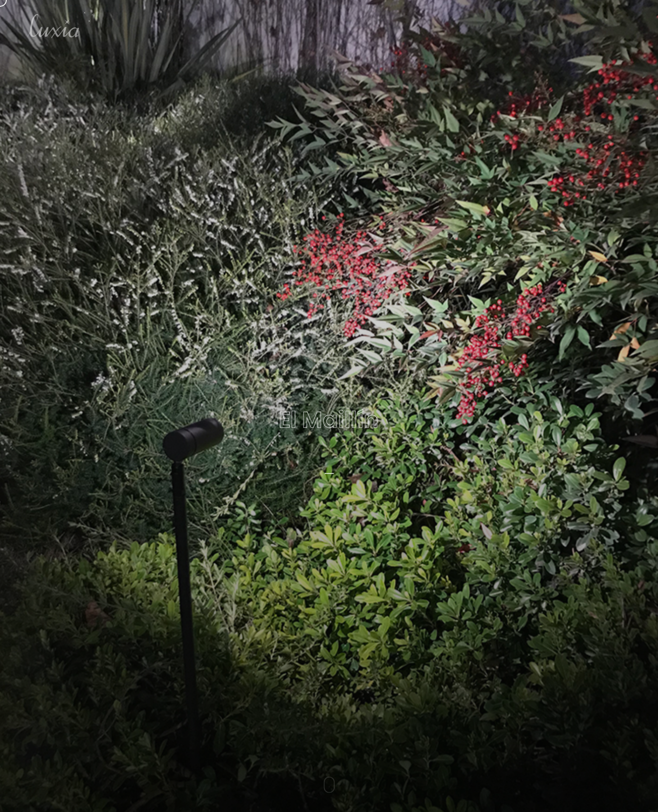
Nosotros (515, 25)
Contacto (617, 25)
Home (471, 25)
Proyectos (565, 25)
